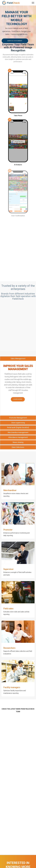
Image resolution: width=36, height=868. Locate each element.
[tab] (18, 359)
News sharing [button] (18, 442)
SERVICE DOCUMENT (15, 41)
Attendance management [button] (18, 437)
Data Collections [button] (18, 447)
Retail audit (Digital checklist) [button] (18, 427)
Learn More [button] (18, 399)
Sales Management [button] (18, 359)
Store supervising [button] (18, 423)
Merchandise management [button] (18, 432)
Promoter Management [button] (18, 418)
